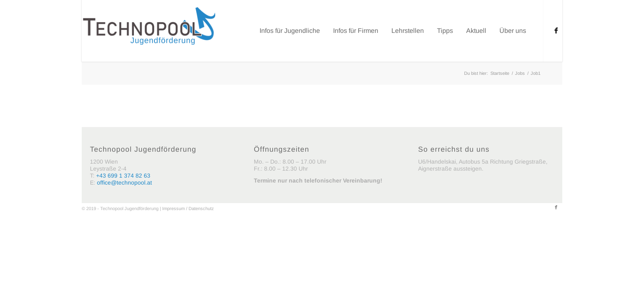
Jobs (520, 73)
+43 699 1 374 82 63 (123, 176)
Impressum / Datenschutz (188, 208)
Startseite (500, 73)
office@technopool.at (124, 183)
